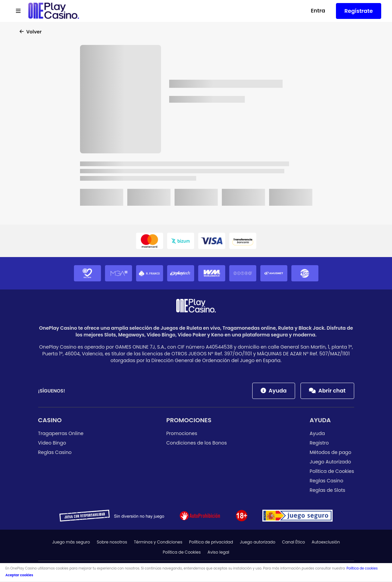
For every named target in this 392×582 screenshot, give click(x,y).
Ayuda (274, 391)
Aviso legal (219, 552)
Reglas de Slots (328, 490)
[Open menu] (18, 11)
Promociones (189, 420)
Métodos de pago (331, 452)
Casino (50, 420)
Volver (31, 32)
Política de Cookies (332, 471)
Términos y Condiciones (158, 542)
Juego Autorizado (330, 462)
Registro (319, 443)
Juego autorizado (257, 542)
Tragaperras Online (61, 433)
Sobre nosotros (112, 542)
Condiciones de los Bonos (197, 443)
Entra (318, 11)
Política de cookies (362, 568)
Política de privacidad (211, 542)
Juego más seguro (71, 542)
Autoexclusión (326, 542)
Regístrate (359, 11)
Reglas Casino (55, 452)
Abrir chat (327, 391)
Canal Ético (293, 542)
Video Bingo (52, 443)
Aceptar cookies (19, 575)
